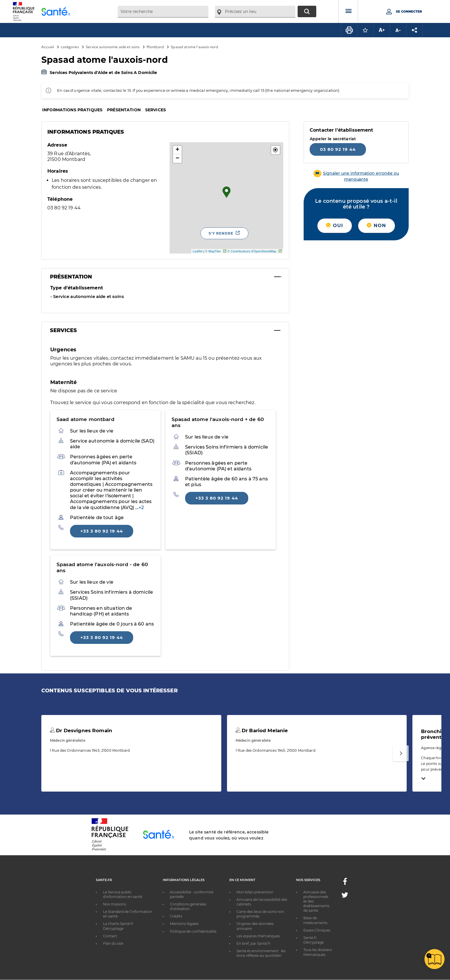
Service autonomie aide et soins (113, 47)
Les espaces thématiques (258, 936)
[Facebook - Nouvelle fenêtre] (345, 883)
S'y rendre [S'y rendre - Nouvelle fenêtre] (221, 233)
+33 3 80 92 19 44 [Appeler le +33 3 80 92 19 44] (102, 531)
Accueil (48, 47)
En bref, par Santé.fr (254, 943)
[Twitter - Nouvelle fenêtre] (345, 896)
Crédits (176, 916)
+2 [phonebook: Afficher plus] (141, 507)
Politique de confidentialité (193, 931)
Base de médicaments (315, 920)
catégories (70, 47)
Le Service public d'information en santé (123, 894)
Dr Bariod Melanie (262, 730)
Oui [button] (334, 226)
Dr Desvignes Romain (81, 730)
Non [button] (376, 226)
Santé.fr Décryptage (314, 940)
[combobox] (163, 12)
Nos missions (115, 904)
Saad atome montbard (86, 419)
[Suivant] (401, 753)
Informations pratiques (72, 110)
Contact (110, 936)
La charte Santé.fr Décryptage (118, 926)
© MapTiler (213, 251)
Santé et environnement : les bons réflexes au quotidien (261, 953)
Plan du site (113, 943)
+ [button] (178, 150)
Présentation (124, 110)
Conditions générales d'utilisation (188, 906)
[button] (276, 150)
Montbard (155, 47)
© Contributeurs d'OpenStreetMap (252, 251)
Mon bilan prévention (255, 892)
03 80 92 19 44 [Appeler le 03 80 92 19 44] (338, 149)
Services (156, 110)
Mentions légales (184, 924)
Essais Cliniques (317, 930)
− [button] (178, 159)
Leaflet (197, 251)
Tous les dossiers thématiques (318, 952)
